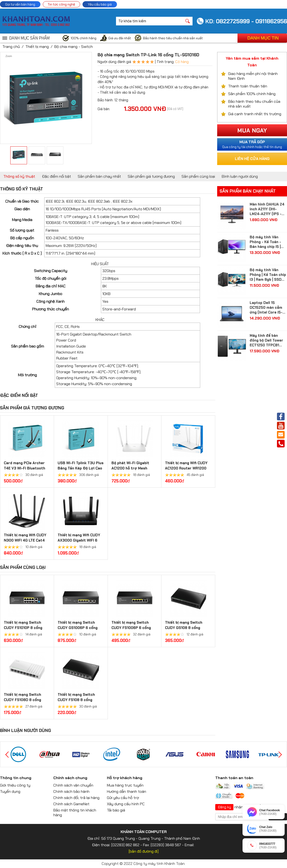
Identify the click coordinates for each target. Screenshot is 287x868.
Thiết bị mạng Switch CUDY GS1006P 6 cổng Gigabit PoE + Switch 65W (80, 628)
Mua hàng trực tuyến (125, 785)
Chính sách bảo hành (71, 791)
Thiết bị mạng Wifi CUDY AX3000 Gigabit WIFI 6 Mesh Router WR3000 (79, 540)
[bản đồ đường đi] (144, 851)
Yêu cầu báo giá (100, 4)
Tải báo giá (116, 810)
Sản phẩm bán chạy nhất (99, 176)
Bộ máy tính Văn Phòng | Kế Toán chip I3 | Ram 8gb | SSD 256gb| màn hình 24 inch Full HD (268, 275)
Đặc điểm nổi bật (56, 176)
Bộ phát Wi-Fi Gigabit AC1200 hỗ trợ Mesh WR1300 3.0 (130, 468)
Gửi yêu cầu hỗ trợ (123, 798)
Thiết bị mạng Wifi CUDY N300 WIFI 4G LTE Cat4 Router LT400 (25, 540)
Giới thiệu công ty (15, 785)
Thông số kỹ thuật (19, 176)
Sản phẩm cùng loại (198, 176)
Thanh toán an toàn (234, 778)
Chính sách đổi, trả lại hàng (76, 798)
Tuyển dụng (10, 791)
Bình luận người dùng (240, 176)
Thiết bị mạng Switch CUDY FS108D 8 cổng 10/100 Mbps (22, 700)
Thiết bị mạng (37, 47)
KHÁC (100, 320)
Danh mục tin (263, 38)
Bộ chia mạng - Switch (74, 47)
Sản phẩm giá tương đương (151, 176)
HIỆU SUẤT (100, 264)
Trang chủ (11, 47)
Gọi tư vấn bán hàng (20, 4)
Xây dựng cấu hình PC (126, 804)
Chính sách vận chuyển (73, 785)
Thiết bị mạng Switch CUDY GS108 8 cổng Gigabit (184, 628)
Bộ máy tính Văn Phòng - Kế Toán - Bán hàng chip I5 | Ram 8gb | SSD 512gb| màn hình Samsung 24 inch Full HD (265, 242)
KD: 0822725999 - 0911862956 (246, 21)
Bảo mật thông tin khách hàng (75, 813)
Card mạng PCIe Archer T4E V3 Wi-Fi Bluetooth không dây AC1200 (25, 468)
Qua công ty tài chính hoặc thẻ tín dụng (252, 144)
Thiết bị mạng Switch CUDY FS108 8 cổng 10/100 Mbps (76, 700)
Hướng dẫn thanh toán (127, 791)
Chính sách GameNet (71, 804)
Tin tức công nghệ (61, 4)
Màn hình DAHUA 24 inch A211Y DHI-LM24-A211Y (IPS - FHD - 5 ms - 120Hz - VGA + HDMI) (268, 209)
